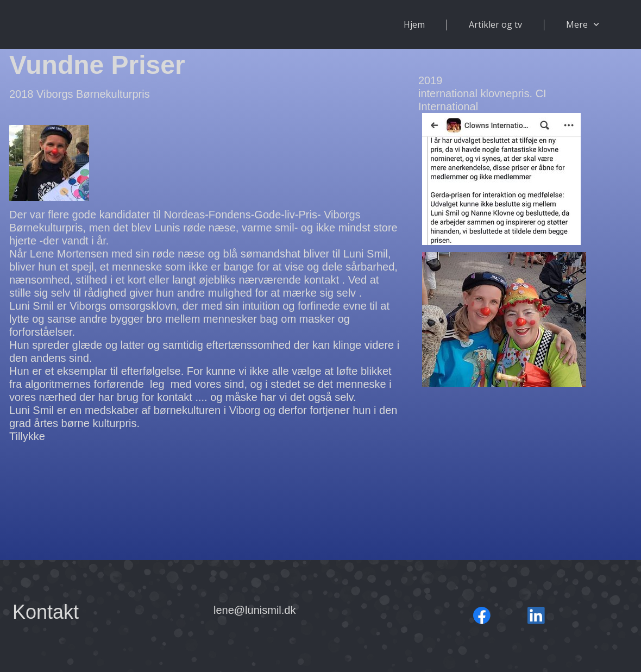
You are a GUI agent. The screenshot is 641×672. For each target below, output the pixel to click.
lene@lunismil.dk (254, 610)
